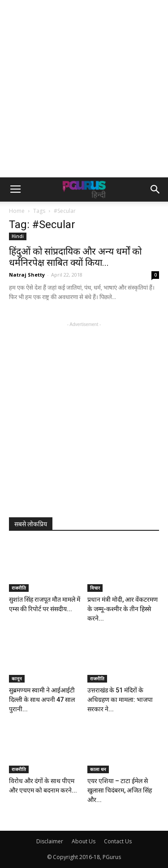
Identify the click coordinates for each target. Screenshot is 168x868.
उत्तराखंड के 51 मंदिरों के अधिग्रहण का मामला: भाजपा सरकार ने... (120, 700)
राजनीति (19, 588)
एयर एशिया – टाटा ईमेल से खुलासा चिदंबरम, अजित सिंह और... (120, 790)
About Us (84, 841)
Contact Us (118, 841)
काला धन (98, 769)
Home (17, 211)
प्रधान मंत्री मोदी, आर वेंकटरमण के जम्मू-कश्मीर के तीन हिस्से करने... (123, 609)
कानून (17, 679)
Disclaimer (50, 841)
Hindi (18, 236)
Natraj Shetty (27, 275)
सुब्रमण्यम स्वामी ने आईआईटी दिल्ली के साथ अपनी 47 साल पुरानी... (42, 700)
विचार (95, 588)
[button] (155, 189)
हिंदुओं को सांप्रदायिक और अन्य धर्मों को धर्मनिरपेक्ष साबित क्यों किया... (75, 257)
